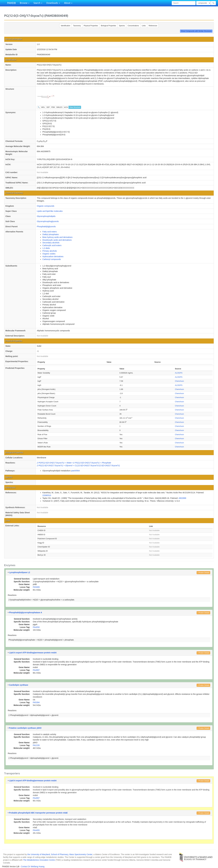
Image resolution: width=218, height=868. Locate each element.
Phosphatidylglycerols (46, 227)
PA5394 (36, 702)
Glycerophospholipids (46, 216)
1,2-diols (46, 248)
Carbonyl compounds (52, 259)
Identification (66, 26)
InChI (66, 107)
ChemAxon (179, 381)
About (68, 3)
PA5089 (36, 587)
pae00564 (75, 471)
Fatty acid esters (50, 232)
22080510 (47, 495)
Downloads (53, 3)
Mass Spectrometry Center (81, 854)
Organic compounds (46, 206)
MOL (43, 107)
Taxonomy (77, 26)
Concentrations (133, 26)
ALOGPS (179, 373)
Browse (25, 3)
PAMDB (11, 3)
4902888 (182, 498)
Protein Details (203, 573)
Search (38, 3)
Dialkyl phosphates (51, 234)
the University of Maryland (39, 854)
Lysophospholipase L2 (20, 572)
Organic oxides (49, 254)
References (153, 26)
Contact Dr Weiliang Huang (33, 866)
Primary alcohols (50, 251)
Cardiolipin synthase (19, 685)
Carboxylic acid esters (52, 245)
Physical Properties (91, 26)
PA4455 (36, 830)
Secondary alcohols (51, 243)
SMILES (59, 107)
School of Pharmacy (60, 854)
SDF (48, 107)
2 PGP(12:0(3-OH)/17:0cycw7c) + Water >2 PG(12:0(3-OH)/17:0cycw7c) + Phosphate (74, 463)
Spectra (122, 26)
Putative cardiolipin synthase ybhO (25, 728)
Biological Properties (108, 26)
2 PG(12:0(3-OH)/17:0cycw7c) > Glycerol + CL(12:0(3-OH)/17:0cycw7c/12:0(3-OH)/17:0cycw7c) (78, 466)
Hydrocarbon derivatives (53, 256)
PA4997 (36, 670)
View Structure (75, 107)
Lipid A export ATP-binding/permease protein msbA (33, 653)
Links (144, 26)
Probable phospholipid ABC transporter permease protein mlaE (38, 813)
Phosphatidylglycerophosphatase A (26, 612)
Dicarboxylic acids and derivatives (57, 240)
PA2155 (36, 745)
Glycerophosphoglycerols (48, 221)
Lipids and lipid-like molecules (50, 211)
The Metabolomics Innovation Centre (39, 860)
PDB (53, 107)
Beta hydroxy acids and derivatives (57, 237)
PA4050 (36, 627)
